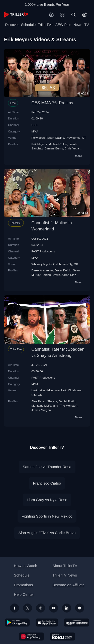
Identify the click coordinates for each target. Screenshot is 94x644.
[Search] (73, 15)
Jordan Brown (51, 275)
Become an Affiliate (68, 585)
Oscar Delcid (63, 270)
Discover (12, 25)
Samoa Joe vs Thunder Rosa (47, 467)
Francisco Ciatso (47, 483)
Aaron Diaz (69, 275)
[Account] (84, 15)
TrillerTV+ (45, 25)
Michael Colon (58, 144)
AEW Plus (63, 25)
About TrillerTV (65, 566)
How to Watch (25, 566)
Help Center (24, 594)
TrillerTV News (65, 575)
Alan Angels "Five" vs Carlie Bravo (47, 533)
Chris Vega (72, 148)
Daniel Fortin (67, 401)
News (78, 25)
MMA (35, 131)
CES (34, 125)
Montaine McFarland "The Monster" (54, 405)
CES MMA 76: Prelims (52, 103)
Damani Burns (54, 148)
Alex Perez (38, 401)
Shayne (52, 401)
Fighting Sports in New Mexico (47, 516)
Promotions (23, 585)
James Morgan (41, 410)
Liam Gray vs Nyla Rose (47, 500)
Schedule (28, 25)
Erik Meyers (39, 144)
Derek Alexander (42, 270)
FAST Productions (43, 251)
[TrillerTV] (16, 15)
